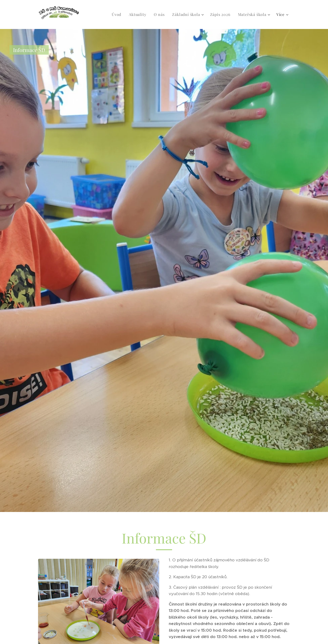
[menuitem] (118, 14)
